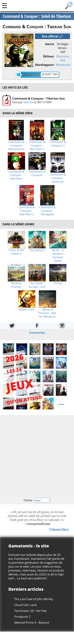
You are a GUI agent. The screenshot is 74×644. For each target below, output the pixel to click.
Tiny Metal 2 (37, 250)
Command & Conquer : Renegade (47, 211)
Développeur (45, 65)
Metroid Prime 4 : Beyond (32, 622)
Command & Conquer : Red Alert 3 (37, 146)
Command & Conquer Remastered (16, 146)
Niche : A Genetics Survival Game (58, 255)
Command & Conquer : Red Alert (16, 175)
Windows (31, 74)
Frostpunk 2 (22, 617)
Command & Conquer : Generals (58, 178)
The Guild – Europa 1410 (37, 285)
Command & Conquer (37, 173)
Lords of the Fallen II (16, 252)
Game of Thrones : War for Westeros (47, 313)
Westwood (63, 65)
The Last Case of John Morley (34, 599)
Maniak (28, 102)
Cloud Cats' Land (25, 605)
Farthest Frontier (16, 285)
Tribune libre (59, 529)
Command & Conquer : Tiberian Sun (38, 98)
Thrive (58, 283)
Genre (50, 44)
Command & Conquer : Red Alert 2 (27, 211)
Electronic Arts (63, 58)
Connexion (37, 332)
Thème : (37, 500)
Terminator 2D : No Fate (30, 611)
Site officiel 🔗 (52, 36)
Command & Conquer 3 (58, 144)
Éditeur (49, 56)
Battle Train (27, 310)
